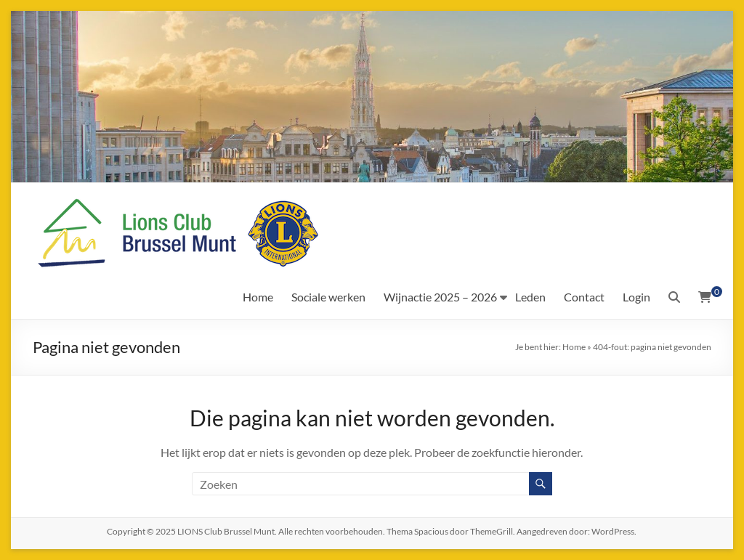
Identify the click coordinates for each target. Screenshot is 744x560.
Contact (584, 297)
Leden (530, 297)
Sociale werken (328, 297)
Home (258, 297)
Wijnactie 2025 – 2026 (440, 297)
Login (636, 297)
